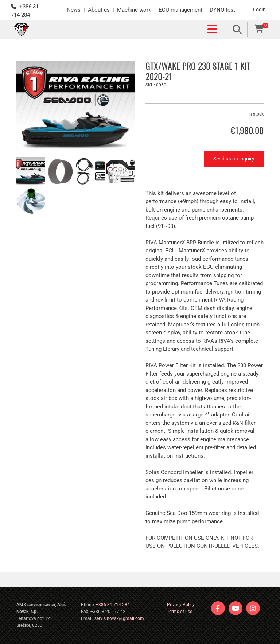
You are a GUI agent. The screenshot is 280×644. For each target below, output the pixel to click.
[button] (127, 30)
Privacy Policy (181, 605)
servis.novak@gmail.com (119, 618)
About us (99, 10)
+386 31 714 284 (113, 605)
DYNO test (222, 10)
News (74, 10)
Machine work (134, 10)
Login (259, 9)
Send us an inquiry (234, 159)
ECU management (180, 10)
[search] (237, 29)
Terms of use (180, 612)
